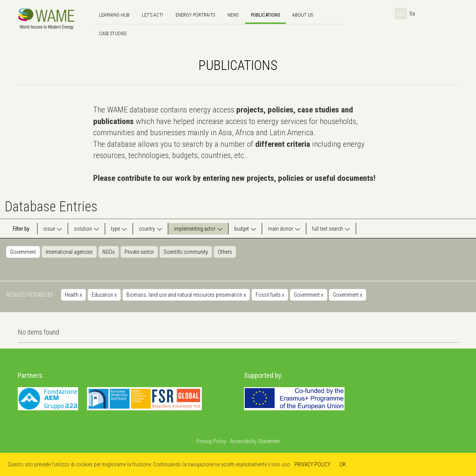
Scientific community (186, 252)
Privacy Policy (211, 441)
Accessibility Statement (255, 441)
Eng (401, 14)
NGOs (109, 252)
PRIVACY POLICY (312, 464)
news (233, 15)
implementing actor (195, 229)
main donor (281, 229)
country (147, 229)
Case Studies (113, 33)
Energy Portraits (195, 15)
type (115, 229)
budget (242, 229)
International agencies (69, 252)
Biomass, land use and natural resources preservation (186, 295)
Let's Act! (153, 15)
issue (49, 229)
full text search (328, 229)
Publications (265, 15)
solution (83, 229)
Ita (412, 14)
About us (303, 15)
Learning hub (114, 15)
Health (73, 295)
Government (23, 252)
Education (104, 295)
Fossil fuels (270, 295)
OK (343, 464)
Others (225, 252)
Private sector (139, 252)
